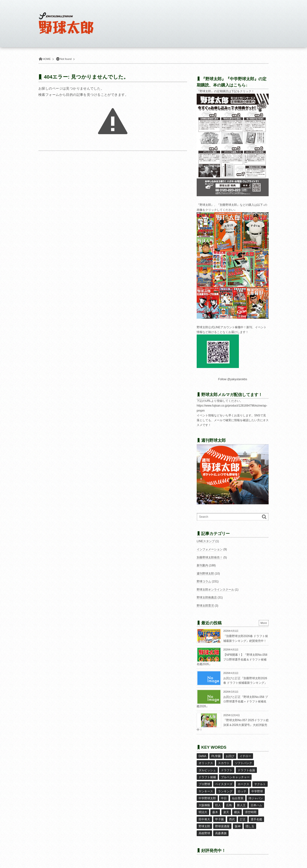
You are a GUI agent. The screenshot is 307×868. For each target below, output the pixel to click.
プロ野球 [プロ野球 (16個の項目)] (204, 784)
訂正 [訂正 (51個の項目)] (243, 819)
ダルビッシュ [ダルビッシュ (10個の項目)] (207, 770)
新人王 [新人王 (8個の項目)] (241, 805)
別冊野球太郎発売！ (210, 558)
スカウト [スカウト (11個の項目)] (224, 763)
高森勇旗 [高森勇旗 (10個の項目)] (221, 833)
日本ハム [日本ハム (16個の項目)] (256, 805)
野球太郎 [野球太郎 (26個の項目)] (204, 826)
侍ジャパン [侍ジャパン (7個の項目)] (256, 798)
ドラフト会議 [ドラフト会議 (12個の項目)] (246, 770)
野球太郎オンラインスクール (215, 590)
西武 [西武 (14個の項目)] (232, 819)
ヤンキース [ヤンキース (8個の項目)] (206, 791)
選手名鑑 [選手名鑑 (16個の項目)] (256, 819)
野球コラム (204, 581)
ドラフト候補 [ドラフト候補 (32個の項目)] (207, 777)
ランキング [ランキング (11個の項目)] (225, 791)
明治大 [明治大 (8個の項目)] (203, 812)
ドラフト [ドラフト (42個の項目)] (227, 770)
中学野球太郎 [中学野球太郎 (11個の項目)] (207, 798)
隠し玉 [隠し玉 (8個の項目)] (250, 826)
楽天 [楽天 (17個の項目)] (226, 812)
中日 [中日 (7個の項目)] (224, 798)
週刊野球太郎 (205, 574)
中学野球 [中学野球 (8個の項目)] (257, 791)
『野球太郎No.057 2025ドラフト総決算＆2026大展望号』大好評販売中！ (233, 725)
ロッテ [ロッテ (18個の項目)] (242, 791)
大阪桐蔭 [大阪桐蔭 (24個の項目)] (204, 805)
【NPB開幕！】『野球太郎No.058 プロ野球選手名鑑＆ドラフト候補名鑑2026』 (232, 659)
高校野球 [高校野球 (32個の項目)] (204, 833)
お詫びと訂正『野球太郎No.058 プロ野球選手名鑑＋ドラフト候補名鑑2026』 (232, 702)
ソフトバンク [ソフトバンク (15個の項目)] (243, 763)
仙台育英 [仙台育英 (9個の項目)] (238, 798)
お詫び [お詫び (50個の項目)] (230, 756)
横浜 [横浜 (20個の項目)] (237, 812)
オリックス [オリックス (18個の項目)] (206, 763)
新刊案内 (202, 565)
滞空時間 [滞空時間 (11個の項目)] (251, 812)
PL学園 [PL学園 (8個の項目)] (216, 756)
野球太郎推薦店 (207, 598)
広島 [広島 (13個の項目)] (229, 805)
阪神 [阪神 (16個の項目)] (238, 826)
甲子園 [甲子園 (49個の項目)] (219, 819)
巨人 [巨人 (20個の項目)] (218, 805)
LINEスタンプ (206, 541)
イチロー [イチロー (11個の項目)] (245, 756)
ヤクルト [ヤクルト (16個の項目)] (260, 784)
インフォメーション (210, 549)
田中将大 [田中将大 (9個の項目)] (204, 819)
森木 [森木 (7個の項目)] (215, 812)
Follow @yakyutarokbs (233, 379)
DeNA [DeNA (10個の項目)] (202, 756)
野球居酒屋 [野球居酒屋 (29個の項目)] (222, 826)
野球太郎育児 (205, 606)
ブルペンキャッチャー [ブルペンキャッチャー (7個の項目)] (235, 777)
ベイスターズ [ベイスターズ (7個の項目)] (224, 784)
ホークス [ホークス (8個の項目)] (243, 784)
